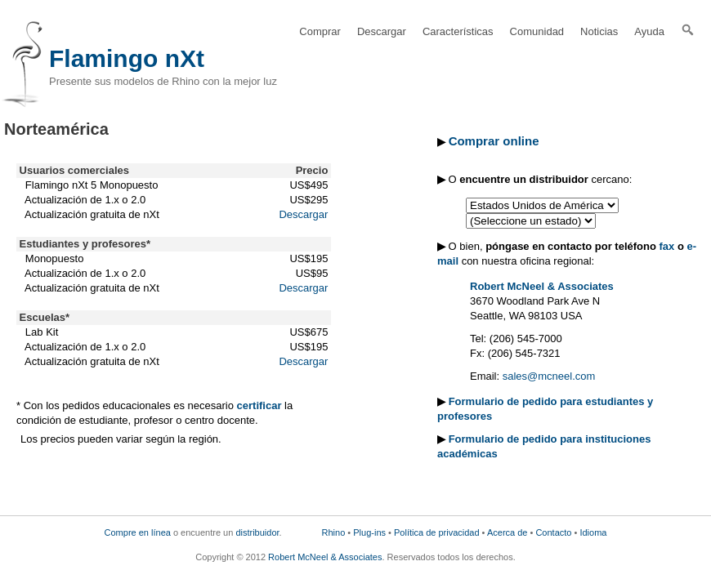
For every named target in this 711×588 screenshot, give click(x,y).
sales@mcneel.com (549, 376)
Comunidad (537, 31)
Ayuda (649, 31)
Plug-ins (369, 532)
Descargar (382, 31)
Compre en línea (138, 532)
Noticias (599, 31)
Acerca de (508, 532)
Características (458, 31)
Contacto (553, 532)
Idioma (593, 532)
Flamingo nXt (127, 58)
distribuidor (257, 532)
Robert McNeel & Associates (542, 286)
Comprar (320, 31)
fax (667, 246)
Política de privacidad (437, 532)
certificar (259, 405)
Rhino (334, 532)
